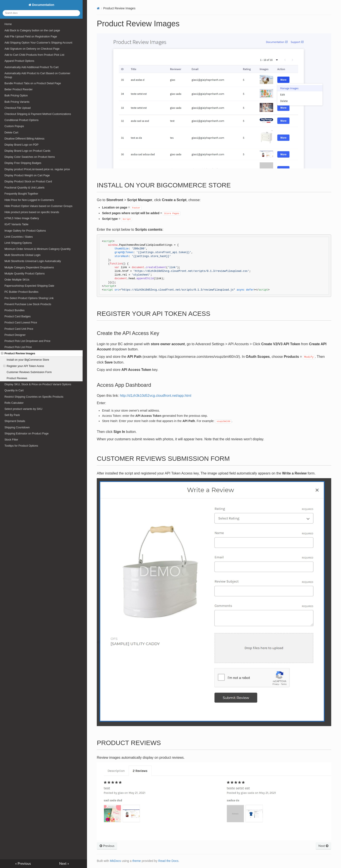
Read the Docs (168, 861)
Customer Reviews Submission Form (29, 372)
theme (137, 861)
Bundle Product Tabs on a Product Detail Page (33, 83)
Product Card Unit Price (19, 329)
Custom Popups (14, 126)
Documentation (43, 5)
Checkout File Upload (17, 108)
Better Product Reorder (18, 89)
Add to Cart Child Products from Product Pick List (34, 55)
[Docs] (98, 8)
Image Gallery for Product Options (25, 231)
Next (323, 846)
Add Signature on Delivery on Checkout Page (32, 49)
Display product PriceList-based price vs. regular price (37, 169)
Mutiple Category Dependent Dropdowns (29, 267)
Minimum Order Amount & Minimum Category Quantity (37, 249)
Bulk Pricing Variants (17, 102)
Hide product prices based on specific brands (32, 212)
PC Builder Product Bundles (21, 292)
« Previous (23, 864)
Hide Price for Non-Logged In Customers (29, 200)
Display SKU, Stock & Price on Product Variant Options (38, 384)
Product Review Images (18, 353)
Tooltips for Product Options (21, 446)
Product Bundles (14, 310)
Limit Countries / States (18, 237)
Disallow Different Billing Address (24, 139)
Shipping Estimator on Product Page (26, 434)
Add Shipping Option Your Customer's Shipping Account (38, 43)
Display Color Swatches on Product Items (30, 157)
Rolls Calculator (14, 403)
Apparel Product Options (19, 61)
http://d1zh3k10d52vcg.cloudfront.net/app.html (155, 396)
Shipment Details (15, 421)
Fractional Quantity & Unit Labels (24, 188)
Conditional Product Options (21, 120)
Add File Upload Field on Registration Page (31, 37)
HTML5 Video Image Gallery (22, 218)
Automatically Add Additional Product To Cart (31, 67)
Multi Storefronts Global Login (22, 255)
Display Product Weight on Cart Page (27, 175)
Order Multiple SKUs (17, 280)
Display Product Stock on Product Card (28, 182)
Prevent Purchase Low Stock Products (28, 304)
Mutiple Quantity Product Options (24, 274)
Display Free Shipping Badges (23, 163)
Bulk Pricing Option (16, 96)
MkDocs (115, 861)
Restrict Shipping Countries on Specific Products (34, 397)
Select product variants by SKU (23, 409)
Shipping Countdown (17, 427)
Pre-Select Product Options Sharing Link (29, 298)
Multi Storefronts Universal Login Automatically (33, 261)
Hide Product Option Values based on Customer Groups (38, 206)
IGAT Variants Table (16, 224)
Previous (107, 846)
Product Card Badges (17, 316)
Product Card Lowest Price (21, 323)
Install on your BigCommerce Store (28, 360)
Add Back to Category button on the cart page (32, 30)
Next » (64, 864)
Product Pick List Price (18, 347)
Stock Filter (11, 440)
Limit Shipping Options (18, 243)
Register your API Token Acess (24, 366)
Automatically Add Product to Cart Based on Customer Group (37, 75)
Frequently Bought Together (21, 194)
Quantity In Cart (14, 390)
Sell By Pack (12, 415)
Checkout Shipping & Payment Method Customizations (38, 114)
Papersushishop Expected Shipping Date (29, 286)
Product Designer (15, 335)
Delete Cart (11, 133)
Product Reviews (17, 378)
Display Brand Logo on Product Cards (27, 151)
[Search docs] (41, 13)
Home (8, 24)
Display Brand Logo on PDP (21, 145)
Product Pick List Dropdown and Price (27, 341)
